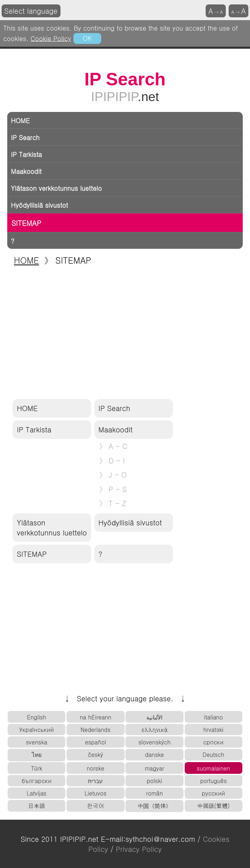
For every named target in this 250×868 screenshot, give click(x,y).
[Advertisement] (125, 333)
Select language (31, 11)
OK (87, 38)
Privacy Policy (139, 849)
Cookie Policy (51, 38)
